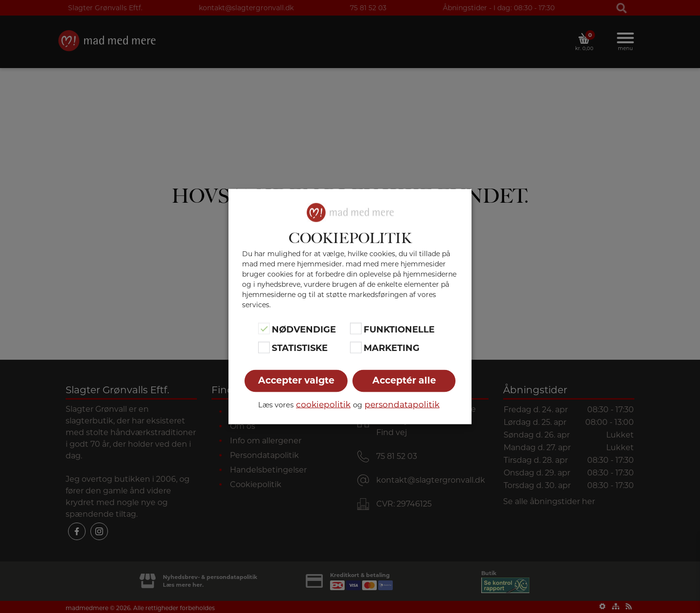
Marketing (392, 348)
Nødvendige (304, 330)
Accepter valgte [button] (296, 380)
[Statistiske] (264, 347)
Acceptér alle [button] (404, 380)
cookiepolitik (323, 404)
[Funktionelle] (356, 329)
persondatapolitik (402, 404)
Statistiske (300, 348)
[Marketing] (356, 347)
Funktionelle (399, 330)
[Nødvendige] (264, 329)
